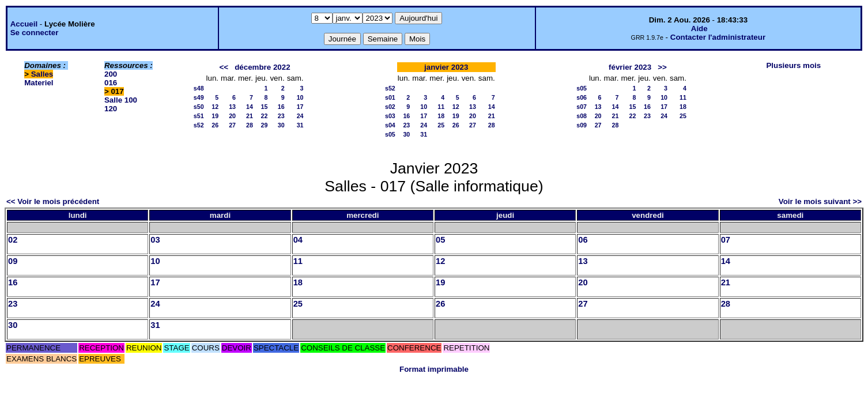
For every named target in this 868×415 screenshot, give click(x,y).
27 (232, 125)
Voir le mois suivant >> (820, 201)
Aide (699, 29)
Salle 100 (121, 100)
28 (250, 125)
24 (300, 116)
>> (662, 67)
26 (215, 125)
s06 (582, 97)
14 (250, 107)
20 (232, 116)
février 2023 (630, 67)
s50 (199, 107)
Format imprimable (434, 369)
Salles (42, 74)
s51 (199, 116)
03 (155, 240)
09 (13, 261)
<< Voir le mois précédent (53, 201)
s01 (390, 97)
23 (281, 116)
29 (265, 125)
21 (250, 116)
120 (111, 109)
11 (441, 107)
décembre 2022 (262, 67)
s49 (199, 97)
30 (281, 125)
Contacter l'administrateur (718, 37)
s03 (390, 116)
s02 (390, 107)
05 (440, 240)
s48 (199, 88)
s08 (582, 116)
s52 (199, 125)
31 (300, 125)
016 (111, 83)
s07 (582, 107)
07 (726, 240)
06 (583, 240)
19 (215, 116)
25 (441, 125)
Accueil (24, 24)
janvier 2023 (446, 67)
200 (111, 74)
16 (281, 107)
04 (298, 240)
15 (265, 107)
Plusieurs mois (793, 65)
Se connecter (35, 33)
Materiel (39, 83)
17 (300, 107)
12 (215, 107)
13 (232, 107)
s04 (390, 125)
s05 (390, 134)
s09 (582, 125)
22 (265, 116)
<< (224, 67)
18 (441, 116)
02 (13, 240)
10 (300, 97)
